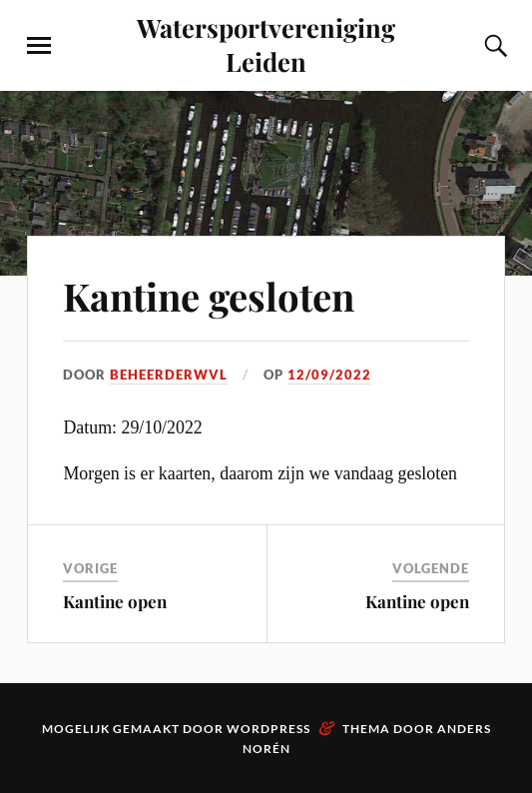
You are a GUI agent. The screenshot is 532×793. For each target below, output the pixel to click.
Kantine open (115, 601)
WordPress (268, 729)
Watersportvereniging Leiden (266, 44)
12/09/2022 (329, 375)
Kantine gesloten (209, 296)
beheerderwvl (169, 375)
